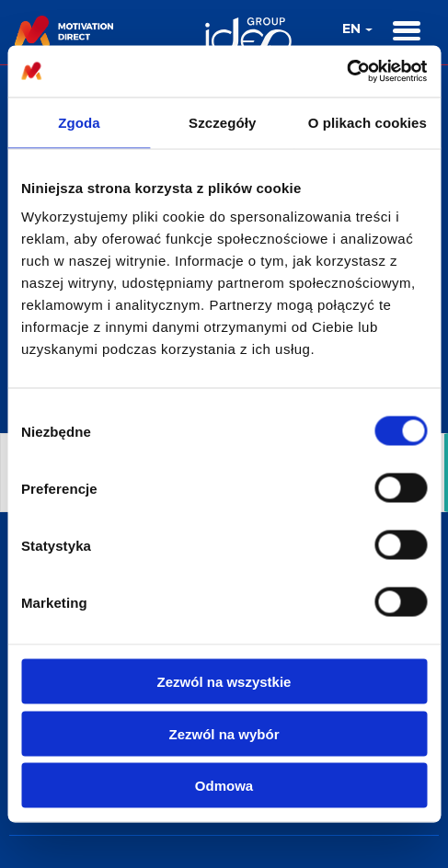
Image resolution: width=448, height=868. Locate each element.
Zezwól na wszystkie (224, 682)
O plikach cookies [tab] (368, 122)
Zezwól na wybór (224, 733)
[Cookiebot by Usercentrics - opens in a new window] (346, 72)
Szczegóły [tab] (222, 122)
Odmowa (224, 786)
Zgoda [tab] (79, 122)
